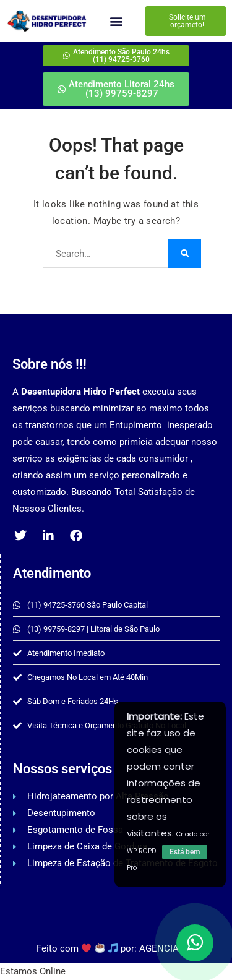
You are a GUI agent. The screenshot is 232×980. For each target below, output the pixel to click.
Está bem (185, 852)
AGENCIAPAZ (167, 948)
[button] (116, 21)
